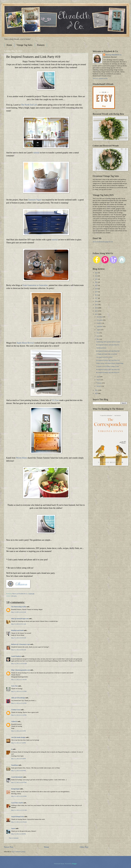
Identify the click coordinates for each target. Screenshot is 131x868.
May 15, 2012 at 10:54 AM (19, 664)
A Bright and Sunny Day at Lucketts (107, 354)
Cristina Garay (16, 710)
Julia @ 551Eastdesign (18, 698)
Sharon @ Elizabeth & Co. (20, 594)
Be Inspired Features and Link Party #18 (108, 370)
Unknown (14, 721)
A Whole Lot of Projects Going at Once (108, 366)
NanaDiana (15, 765)
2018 (97, 295)
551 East (55, 400)
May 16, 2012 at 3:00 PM (18, 834)
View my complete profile (100, 78)
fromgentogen (15, 789)
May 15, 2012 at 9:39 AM (19, 638)
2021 (97, 285)
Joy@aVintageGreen (18, 817)
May (98, 339)
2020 (97, 289)
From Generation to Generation (35, 285)
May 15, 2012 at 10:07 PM (19, 782)
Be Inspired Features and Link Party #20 (108, 351)
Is (12, 749)
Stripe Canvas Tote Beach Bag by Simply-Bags (110, 363)
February (99, 383)
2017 (97, 298)
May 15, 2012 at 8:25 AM (19, 612)
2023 (97, 279)
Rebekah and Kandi (17, 630)
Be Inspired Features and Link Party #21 (108, 345)
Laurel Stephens (16, 656)
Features (41, 45)
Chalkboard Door (101, 348)
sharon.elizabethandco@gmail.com (103, 242)
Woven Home (21, 458)
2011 (97, 390)
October (99, 323)
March (99, 380)
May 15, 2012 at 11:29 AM (19, 680)
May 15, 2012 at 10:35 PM (19, 796)
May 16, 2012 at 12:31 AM (19, 810)
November (100, 320)
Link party (14, 596)
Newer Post (9, 847)
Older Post (84, 847)
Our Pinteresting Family (19, 607)
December (100, 317)
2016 (97, 301)
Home (9, 45)
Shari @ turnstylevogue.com (20, 619)
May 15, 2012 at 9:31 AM (19, 624)
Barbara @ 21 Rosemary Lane (21, 644)
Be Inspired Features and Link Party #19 (108, 360)
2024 (97, 276)
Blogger (74, 864)
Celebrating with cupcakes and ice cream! (108, 342)
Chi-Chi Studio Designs (18, 737)
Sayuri (13, 828)
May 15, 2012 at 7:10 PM (18, 743)
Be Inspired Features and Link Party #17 (108, 373)
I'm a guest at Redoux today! (104, 357)
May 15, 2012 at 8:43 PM (18, 771)
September (100, 326)
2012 (97, 314)
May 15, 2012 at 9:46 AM (19, 650)
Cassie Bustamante (17, 777)
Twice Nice (14, 686)
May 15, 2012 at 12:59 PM (19, 715)
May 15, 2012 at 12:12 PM (19, 691)
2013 (97, 311)
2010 (97, 393)
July (98, 333)
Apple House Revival (25, 343)
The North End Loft (29, 105)
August (99, 330)
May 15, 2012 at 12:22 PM (19, 703)
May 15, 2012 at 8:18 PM (18, 759)
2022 (97, 282)
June (98, 336)
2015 (97, 305)
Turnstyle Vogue (35, 200)
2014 (97, 308)
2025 (97, 273)
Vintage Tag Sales (25, 45)
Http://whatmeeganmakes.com (21, 670)
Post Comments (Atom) (19, 852)
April (98, 377)
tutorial (36, 153)
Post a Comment (14, 838)
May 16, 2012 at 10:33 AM (19, 822)
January (99, 386)
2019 (97, 292)
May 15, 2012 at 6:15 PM (18, 731)
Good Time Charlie (17, 803)
